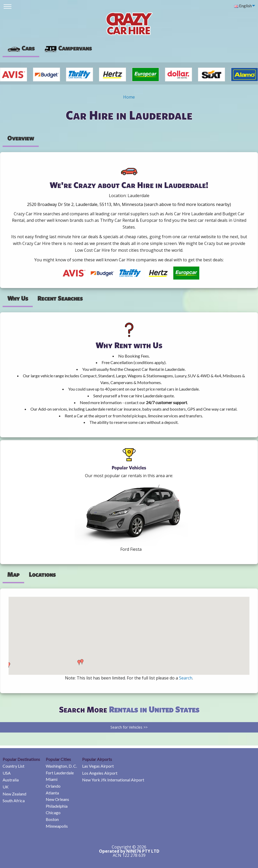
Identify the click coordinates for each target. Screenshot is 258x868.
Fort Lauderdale (60, 773)
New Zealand (14, 794)
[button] (9, 665)
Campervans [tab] (68, 48)
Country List (14, 766)
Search (186, 678)
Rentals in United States (154, 709)
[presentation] (68, 48)
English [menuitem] (243, 6)
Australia (11, 780)
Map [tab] (13, 574)
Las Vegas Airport (98, 766)
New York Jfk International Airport (113, 780)
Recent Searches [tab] (60, 298)
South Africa (14, 801)
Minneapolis (57, 826)
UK (6, 787)
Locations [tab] (42, 574)
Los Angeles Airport (100, 773)
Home (129, 97)
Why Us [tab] (18, 298)
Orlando (53, 786)
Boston (52, 819)
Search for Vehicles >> (129, 727)
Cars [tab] (21, 48)
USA (7, 773)
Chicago (53, 812)
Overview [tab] (21, 138)
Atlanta (52, 793)
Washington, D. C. (61, 766)
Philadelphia (57, 806)
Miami (52, 779)
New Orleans (57, 799)
